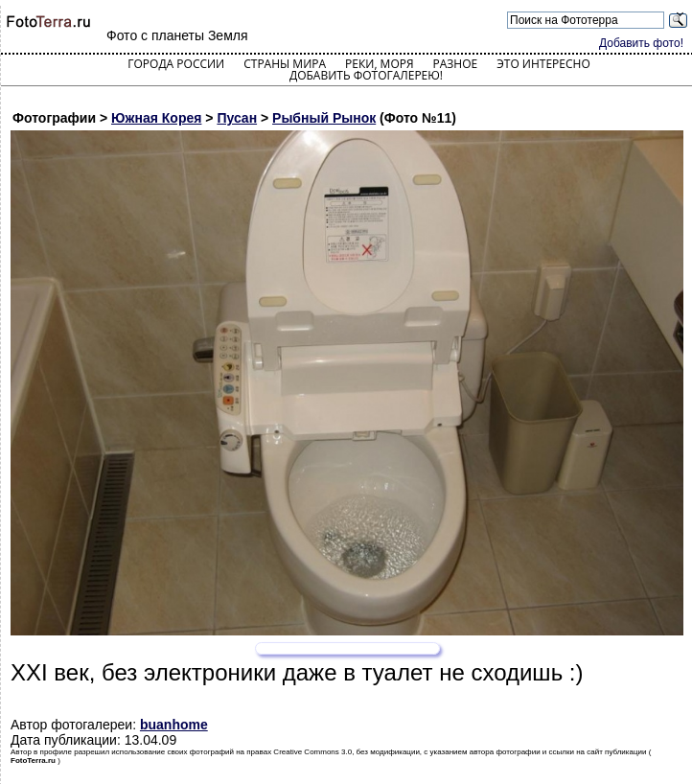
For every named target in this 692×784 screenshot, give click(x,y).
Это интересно (543, 64)
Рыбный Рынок (324, 118)
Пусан (237, 118)
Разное (456, 64)
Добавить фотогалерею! (366, 75)
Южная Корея (156, 118)
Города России (176, 64)
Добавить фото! (641, 43)
